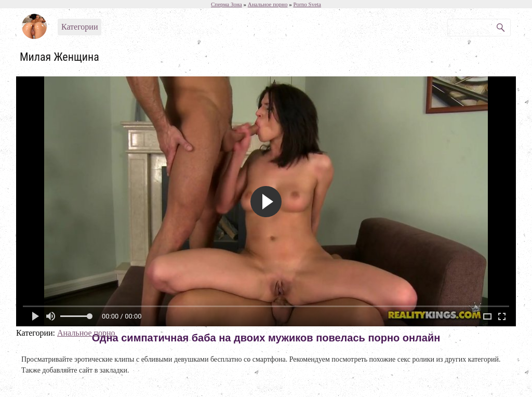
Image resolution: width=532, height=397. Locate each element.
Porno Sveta (307, 4)
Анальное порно (86, 333)
